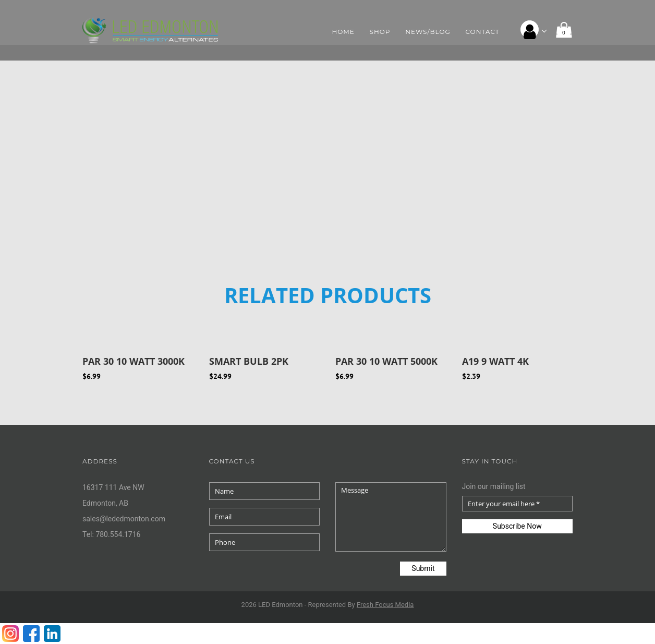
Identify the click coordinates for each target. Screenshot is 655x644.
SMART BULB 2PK (249, 361)
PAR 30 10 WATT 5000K (386, 361)
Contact (483, 32)
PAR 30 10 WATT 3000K (134, 361)
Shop (380, 32)
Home (343, 32)
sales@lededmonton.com (124, 519)
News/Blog (428, 32)
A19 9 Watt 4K (495, 361)
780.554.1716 (118, 534)
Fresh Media (385, 605)
